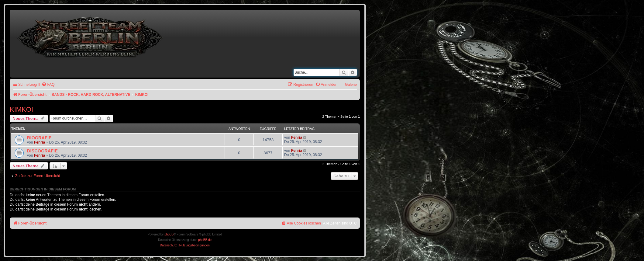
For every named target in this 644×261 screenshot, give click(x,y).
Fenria (40, 142)
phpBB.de (205, 240)
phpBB (169, 234)
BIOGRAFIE (39, 138)
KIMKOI (21, 109)
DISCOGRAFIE (42, 151)
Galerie (351, 85)
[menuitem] (48, 85)
